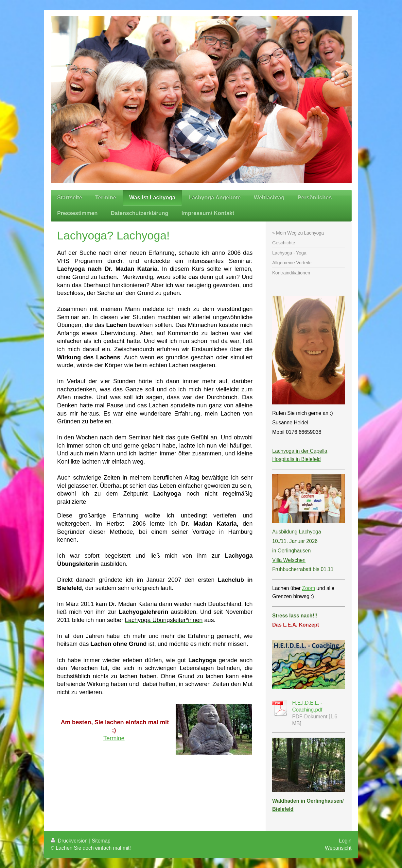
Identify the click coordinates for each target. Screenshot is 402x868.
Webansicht (338, 848)
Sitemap (101, 841)
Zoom (308, 588)
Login (345, 841)
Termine (114, 738)
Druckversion (70, 841)
